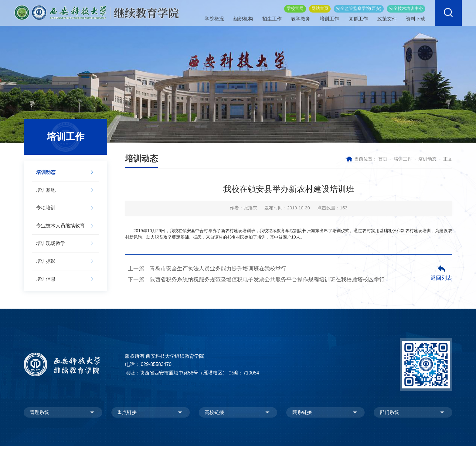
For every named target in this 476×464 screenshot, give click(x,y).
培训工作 (329, 15)
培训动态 (427, 159)
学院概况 (216, 15)
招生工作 (272, 15)
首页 (383, 159)
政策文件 (386, 15)
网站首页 (320, 5)
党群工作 (358, 15)
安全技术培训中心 (406, 5)
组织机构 (244, 15)
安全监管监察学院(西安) (359, 5)
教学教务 (301, 15)
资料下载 (414, 15)
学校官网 (295, 5)
